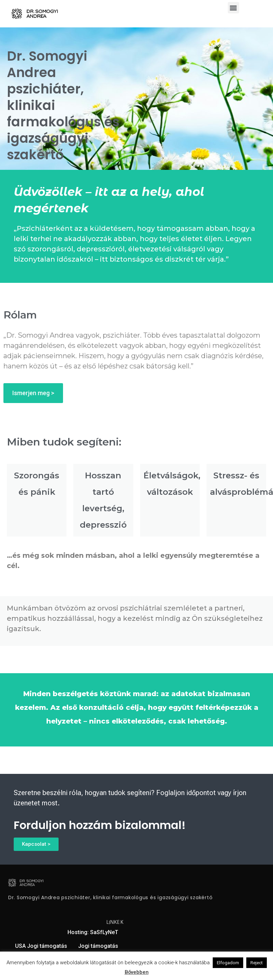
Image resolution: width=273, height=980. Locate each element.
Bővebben (137, 972)
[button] (233, 8)
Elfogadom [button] (228, 963)
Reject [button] (257, 963)
